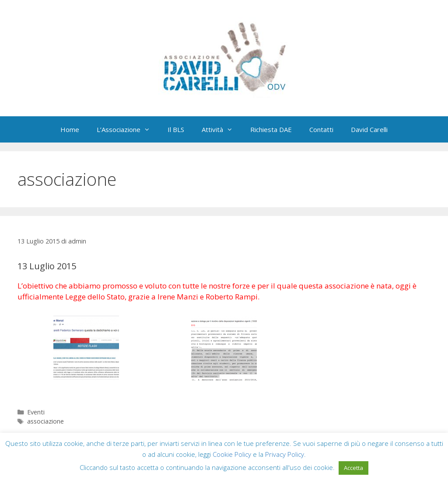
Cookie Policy (232, 454)
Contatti (321, 129)
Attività (222, 129)
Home (70, 129)
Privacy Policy (285, 454)
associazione (45, 421)
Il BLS (176, 129)
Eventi (36, 412)
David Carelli (369, 129)
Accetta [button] (353, 468)
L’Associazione (128, 129)
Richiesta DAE (271, 129)
